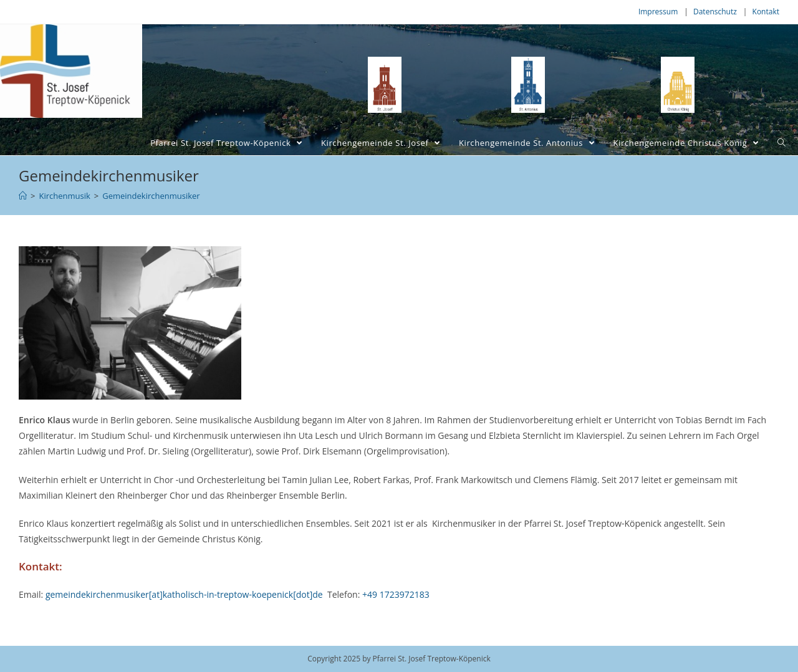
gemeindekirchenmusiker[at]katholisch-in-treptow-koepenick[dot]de (184, 594)
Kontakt (766, 12)
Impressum (658, 12)
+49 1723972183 (396, 594)
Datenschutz (715, 12)
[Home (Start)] (23, 196)
